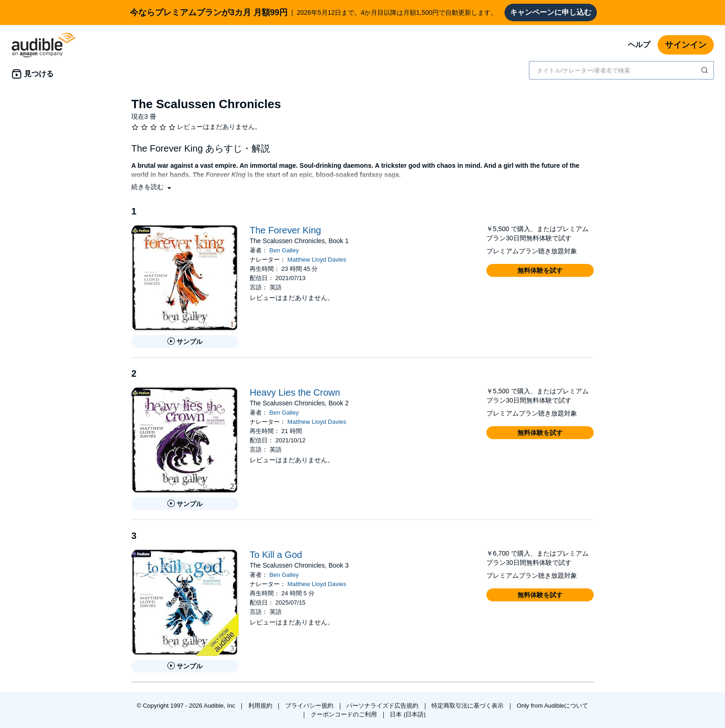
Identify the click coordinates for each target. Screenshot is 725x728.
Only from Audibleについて (553, 706)
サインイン (686, 45)
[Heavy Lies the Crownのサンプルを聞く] (185, 504)
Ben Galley (284, 250)
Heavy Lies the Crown (295, 392)
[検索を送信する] (706, 70)
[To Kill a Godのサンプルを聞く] (185, 666)
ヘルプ (639, 45)
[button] (152, 187)
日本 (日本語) (408, 714)
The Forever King (286, 230)
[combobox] (621, 70)
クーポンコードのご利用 (345, 714)
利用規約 (261, 706)
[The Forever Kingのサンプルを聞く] (185, 342)
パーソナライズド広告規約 (383, 706)
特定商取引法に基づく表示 (468, 706)
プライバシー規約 (310, 706)
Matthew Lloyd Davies (317, 260)
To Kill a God (276, 555)
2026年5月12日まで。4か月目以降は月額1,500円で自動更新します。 (313, 12)
